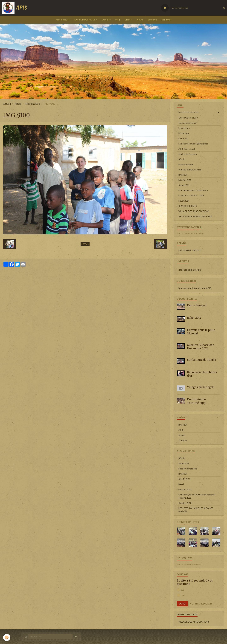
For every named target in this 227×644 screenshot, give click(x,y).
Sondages (167, 20)
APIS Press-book (187, 149)
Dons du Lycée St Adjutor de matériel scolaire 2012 (197, 496)
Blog (118, 20)
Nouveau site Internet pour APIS (195, 288)
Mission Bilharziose (188, 469)
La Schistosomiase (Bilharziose (193, 144)
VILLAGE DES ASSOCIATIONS (194, 211)
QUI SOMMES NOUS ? (86, 20)
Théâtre (183, 440)
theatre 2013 (185, 503)
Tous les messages (190, 270)
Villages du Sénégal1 (201, 387)
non (181, 595)
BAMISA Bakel (186, 164)
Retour (85, 244)
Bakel (181, 484)
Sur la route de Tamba (202, 360)
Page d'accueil (63, 20)
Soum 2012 (184, 185)
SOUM (182, 159)
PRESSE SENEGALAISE (190, 170)
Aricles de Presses (188, 154)
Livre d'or (106, 20)
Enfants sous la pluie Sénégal (201, 332)
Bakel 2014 (194, 318)
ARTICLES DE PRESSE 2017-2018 (195, 216)
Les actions (184, 128)
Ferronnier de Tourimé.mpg (196, 401)
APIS (181, 430)
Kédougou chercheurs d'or (202, 374)
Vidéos (128, 20)
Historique (184, 133)
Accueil (7, 104)
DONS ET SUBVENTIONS (191, 196)
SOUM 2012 (185, 479)
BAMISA (183, 175)
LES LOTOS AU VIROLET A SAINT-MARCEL (196, 510)
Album (140, 20)
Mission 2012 (33, 104)
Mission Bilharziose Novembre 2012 (201, 347)
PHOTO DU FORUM (188, 112)
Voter (182, 604)
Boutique (152, 20)
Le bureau (183, 138)
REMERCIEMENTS (188, 206)
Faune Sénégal (197, 305)
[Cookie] (7, 637)
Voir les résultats (201, 604)
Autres (182, 435)
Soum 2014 (184, 201)
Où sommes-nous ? (188, 123)
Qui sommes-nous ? (188, 118)
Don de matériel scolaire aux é (193, 190)
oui (180, 590)
